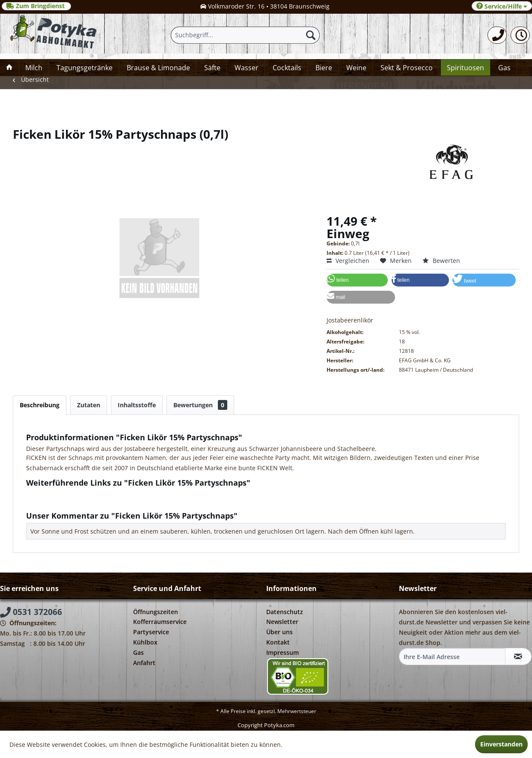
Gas (138, 652)
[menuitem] (497, 35)
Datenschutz (285, 612)
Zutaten (89, 405)
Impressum (282, 652)
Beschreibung (40, 405)
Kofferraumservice (160, 622)
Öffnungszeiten (156, 612)
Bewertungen (200, 405)
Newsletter (282, 622)
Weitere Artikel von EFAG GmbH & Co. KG (88, 502)
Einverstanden (501, 744)
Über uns (279, 632)
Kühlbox (145, 642)
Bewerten (441, 261)
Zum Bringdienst (36, 6)
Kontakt (278, 642)
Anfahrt (144, 663)
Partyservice (151, 632)
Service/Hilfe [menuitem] (502, 6)
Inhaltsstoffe (137, 405)
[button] (357, 280)
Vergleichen (348, 261)
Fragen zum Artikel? (58, 494)
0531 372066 (31, 612)
